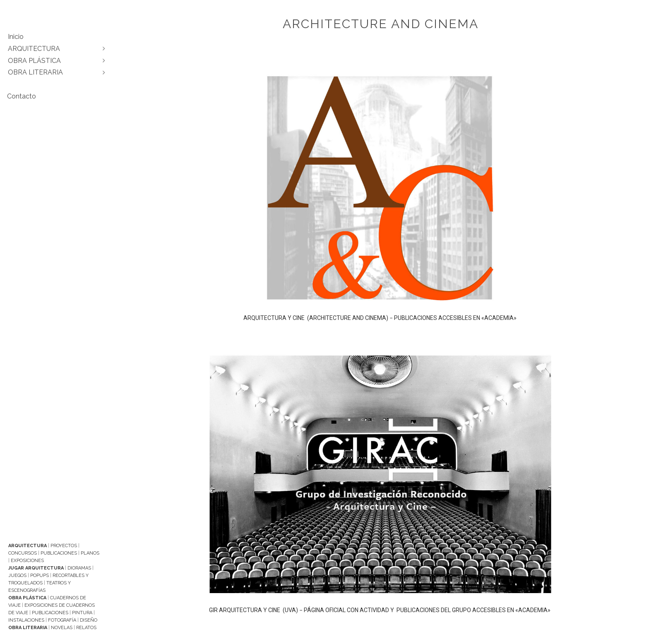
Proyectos (64, 546)
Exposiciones (27, 561)
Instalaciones (26, 620)
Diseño (89, 620)
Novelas (62, 628)
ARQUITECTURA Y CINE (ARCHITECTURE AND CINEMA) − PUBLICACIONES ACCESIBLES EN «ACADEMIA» (381, 318)
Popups (40, 576)
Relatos (86, 628)
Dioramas (79, 568)
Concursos (23, 553)
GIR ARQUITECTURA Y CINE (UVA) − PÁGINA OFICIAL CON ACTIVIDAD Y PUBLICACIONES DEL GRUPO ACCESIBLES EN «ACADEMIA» (380, 610)
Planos (90, 553)
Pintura (82, 613)
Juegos (17, 576)
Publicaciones (59, 553)
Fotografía (62, 620)
